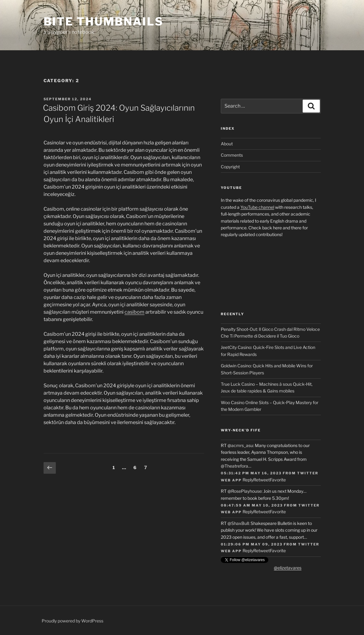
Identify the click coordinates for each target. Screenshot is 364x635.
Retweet (262, 480)
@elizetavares (288, 568)
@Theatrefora (234, 466)
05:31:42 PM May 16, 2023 (251, 473)
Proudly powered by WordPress (73, 621)
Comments (232, 155)
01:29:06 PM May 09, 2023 (252, 544)
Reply (248, 480)
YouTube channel (257, 207)
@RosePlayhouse (245, 491)
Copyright (230, 167)
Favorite (278, 480)
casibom (134, 312)
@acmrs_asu (240, 445)
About (227, 144)
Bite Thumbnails (103, 21)
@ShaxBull (238, 523)
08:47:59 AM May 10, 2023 (252, 505)
